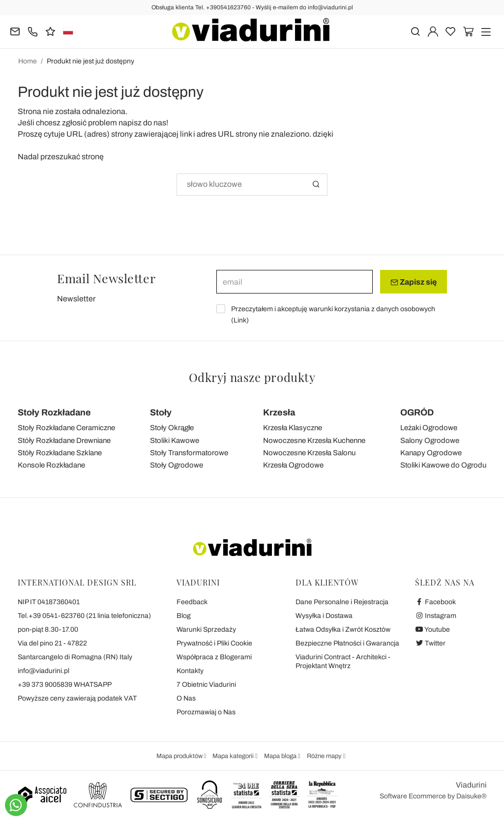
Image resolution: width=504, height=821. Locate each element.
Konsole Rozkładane (51, 465)
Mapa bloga (281, 756)
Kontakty (190, 671)
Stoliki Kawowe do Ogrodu (443, 465)
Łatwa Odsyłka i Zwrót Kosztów (343, 630)
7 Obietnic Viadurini (206, 685)
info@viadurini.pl (44, 671)
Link (240, 320)
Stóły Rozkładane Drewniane (64, 440)
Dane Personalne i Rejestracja (342, 602)
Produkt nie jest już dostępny (90, 61)
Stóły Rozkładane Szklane (60, 453)
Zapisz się (414, 282)
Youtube (433, 630)
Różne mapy (325, 756)
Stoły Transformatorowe (189, 453)
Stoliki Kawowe (175, 440)
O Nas (186, 698)
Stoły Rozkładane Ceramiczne (66, 428)
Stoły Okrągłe (172, 428)
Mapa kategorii (234, 756)
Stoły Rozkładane (54, 412)
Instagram (436, 616)
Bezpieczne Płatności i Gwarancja (347, 643)
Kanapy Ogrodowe (431, 453)
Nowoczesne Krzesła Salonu (309, 453)
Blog (184, 616)
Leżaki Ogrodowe (429, 428)
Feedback (192, 602)
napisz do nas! (143, 123)
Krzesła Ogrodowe (293, 465)
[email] (295, 282)
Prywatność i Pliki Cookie (214, 643)
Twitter (430, 643)
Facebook (436, 602)
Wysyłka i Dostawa (324, 616)
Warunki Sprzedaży (206, 630)
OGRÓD (417, 412)
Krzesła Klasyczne (293, 428)
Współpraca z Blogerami (214, 657)
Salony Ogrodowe (430, 440)
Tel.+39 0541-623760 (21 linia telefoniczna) (84, 616)
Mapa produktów (180, 756)
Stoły (161, 412)
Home (28, 61)
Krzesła (279, 412)
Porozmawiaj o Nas (206, 712)
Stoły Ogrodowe (177, 465)
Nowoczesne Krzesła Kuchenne (314, 440)
